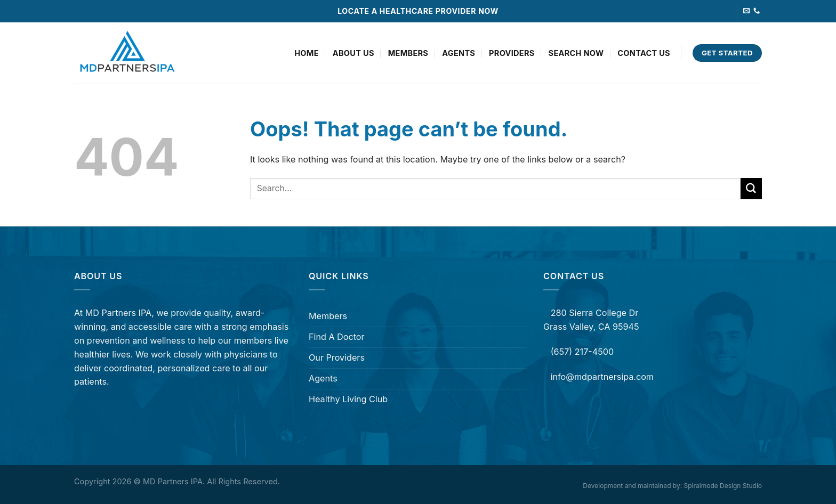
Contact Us (644, 53)
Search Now (576, 53)
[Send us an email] (746, 11)
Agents (459, 53)
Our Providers (337, 357)
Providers (512, 53)
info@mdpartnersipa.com (602, 377)
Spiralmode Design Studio (723, 486)
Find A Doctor (337, 337)
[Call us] (757, 11)
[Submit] (751, 189)
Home (307, 53)
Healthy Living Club (348, 399)
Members (408, 53)
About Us (353, 53)
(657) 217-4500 (581, 352)
